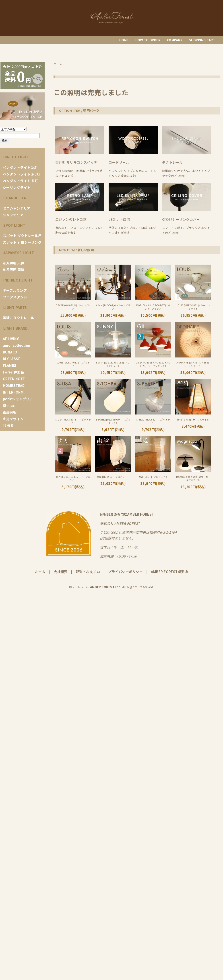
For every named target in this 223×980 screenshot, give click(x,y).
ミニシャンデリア (17, 208)
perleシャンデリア (18, 399)
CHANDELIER (15, 198)
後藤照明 (10, 412)
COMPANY (175, 40)
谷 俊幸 (8, 426)
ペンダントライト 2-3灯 (22, 174)
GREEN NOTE (14, 379)
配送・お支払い (88, 572)
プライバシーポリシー (125, 572)
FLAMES (10, 365)
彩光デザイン (13, 419)
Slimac (9, 405)
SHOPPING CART (202, 40)
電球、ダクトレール (18, 318)
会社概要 (61, 572)
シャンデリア (13, 215)
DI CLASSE (12, 359)
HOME (124, 40)
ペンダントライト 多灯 (21, 181)
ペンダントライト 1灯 (20, 167)
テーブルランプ (15, 290)
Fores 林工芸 (13, 372)
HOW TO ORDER (148, 40)
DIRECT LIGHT (16, 157)
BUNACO (10, 352)
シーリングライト (17, 187)
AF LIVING (11, 339)
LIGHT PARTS (15, 307)
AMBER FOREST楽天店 (169, 572)
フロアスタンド (15, 297)
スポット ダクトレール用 (22, 236)
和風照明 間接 (14, 270)
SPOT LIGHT (14, 225)
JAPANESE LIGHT (19, 253)
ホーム (40, 572)
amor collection (17, 345)
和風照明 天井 (14, 263)
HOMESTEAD (14, 385)
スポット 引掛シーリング (22, 242)
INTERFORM (13, 392)
